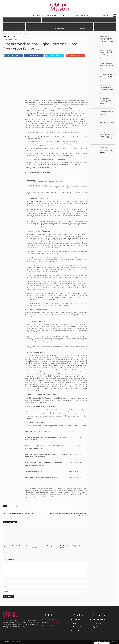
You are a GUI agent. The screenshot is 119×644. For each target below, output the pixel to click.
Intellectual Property (13, 26)
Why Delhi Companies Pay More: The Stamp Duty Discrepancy (107, 76)
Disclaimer (113, 642)
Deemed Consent (44, 506)
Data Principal (23, 506)
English (98, 643)
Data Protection (33, 506)
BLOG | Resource (73, 15)
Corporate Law (36, 26)
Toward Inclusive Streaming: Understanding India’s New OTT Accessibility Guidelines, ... (107, 40)
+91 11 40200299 (50, 625)
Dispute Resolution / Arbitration (59, 27)
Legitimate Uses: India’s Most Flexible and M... (16, 546)
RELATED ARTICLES (10, 522)
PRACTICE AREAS (51, 15)
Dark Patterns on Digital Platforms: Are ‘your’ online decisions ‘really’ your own (69, 515)
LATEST (22, 20)
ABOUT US (40, 15)
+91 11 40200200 (54, 622)
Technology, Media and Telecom (82, 27)
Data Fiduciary (13, 506)
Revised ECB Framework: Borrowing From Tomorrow (107, 113)
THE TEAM (61, 15)
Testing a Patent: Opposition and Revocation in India (19, 514)
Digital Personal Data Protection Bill (61, 506)
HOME (32, 15)
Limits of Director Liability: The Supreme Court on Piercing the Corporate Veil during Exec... (106, 136)
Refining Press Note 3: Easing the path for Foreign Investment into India (107, 65)
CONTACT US (85, 15)
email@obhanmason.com (54, 619)
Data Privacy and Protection (105, 26)
